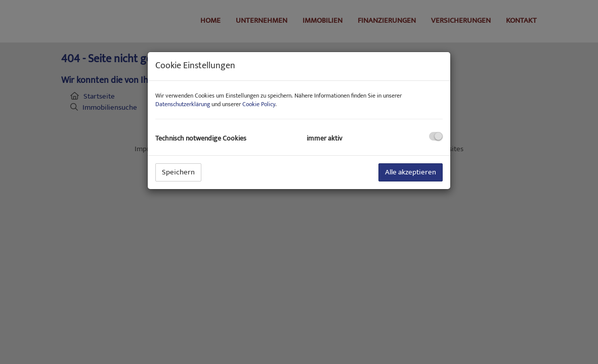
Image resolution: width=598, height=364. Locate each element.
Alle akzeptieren (411, 172)
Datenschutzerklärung (183, 104)
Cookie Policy (259, 104)
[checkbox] (436, 136)
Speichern (178, 172)
